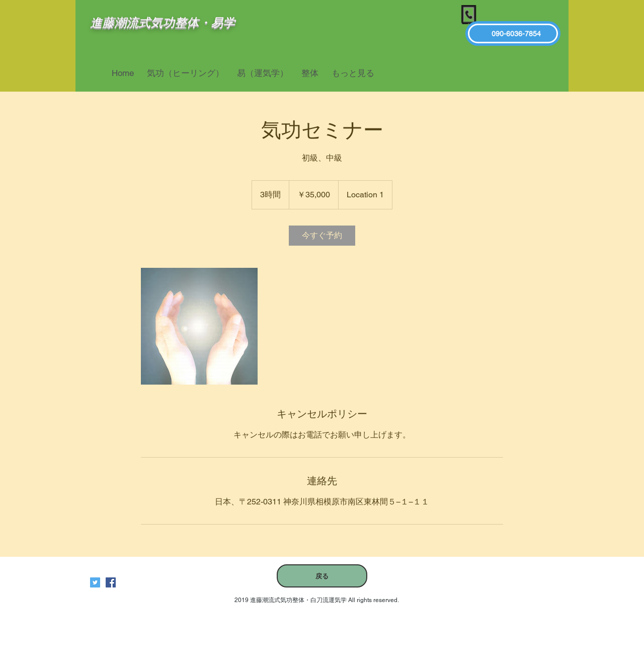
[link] (322, 236)
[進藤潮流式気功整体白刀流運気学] (111, 582)
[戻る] (322, 576)
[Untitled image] (199, 326)
